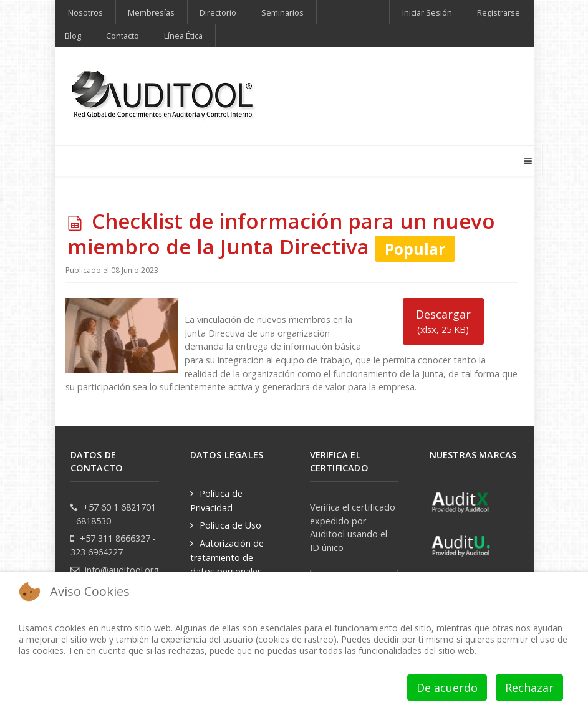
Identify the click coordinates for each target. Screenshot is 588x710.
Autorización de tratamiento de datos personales (227, 557)
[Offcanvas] (527, 161)
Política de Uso (230, 525)
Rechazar (529, 688)
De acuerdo (447, 688)
